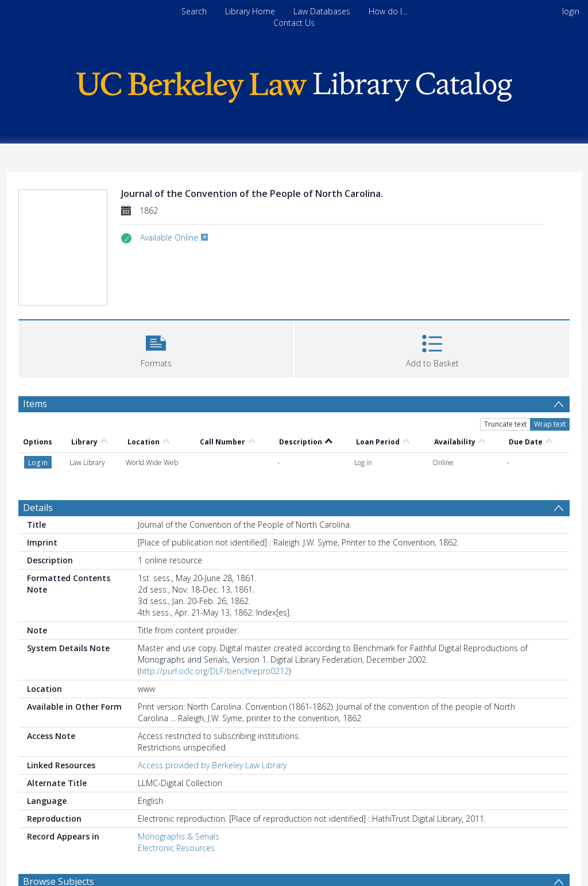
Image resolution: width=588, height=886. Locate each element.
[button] (156, 348)
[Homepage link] (294, 84)
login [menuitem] (571, 11)
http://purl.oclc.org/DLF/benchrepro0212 (214, 671)
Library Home (250, 11)
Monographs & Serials (179, 836)
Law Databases (322, 11)
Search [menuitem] (194, 11)
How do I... (388, 11)
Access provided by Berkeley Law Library (212, 765)
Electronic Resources (176, 848)
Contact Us (294, 23)
